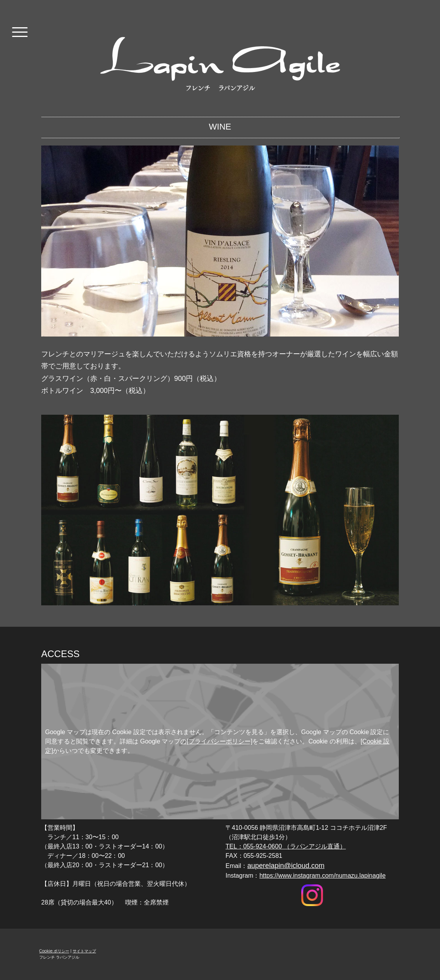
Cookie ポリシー (54, 951)
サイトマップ (84, 951)
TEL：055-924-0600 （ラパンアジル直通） (285, 846)
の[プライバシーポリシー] (216, 741)
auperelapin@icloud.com (286, 866)
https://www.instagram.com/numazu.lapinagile (322, 876)
